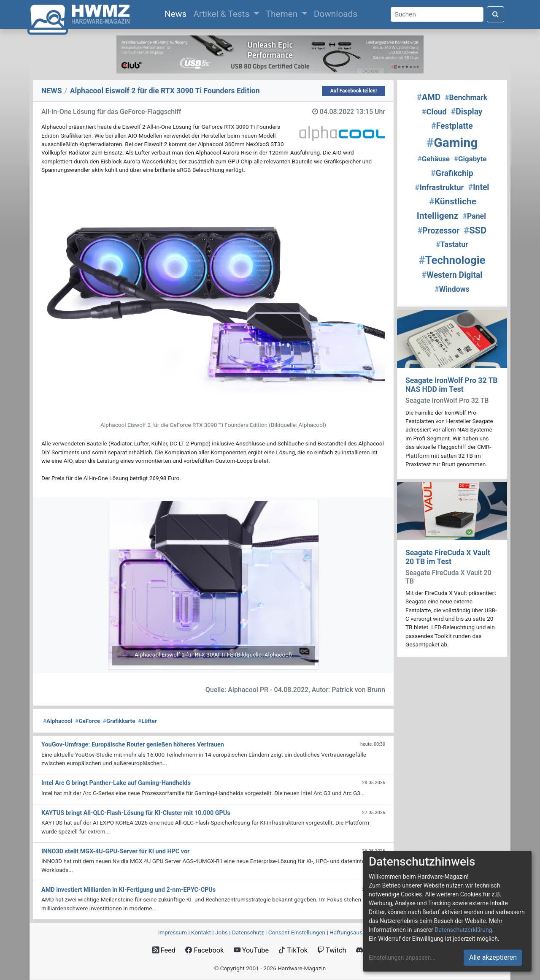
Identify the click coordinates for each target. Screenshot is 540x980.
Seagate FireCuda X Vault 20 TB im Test (448, 557)
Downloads (336, 14)
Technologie (452, 260)
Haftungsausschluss (356, 932)
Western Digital (452, 275)
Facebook (204, 950)
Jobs (221, 932)
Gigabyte (470, 159)
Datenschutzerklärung (463, 930)
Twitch (332, 950)
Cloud (434, 112)
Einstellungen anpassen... (402, 958)
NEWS (52, 91)
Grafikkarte (119, 721)
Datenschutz (248, 932)
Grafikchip (452, 173)
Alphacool (58, 721)
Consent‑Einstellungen (297, 932)
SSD (475, 230)
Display (467, 112)
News (177, 13)
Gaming (452, 143)
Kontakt (201, 932)
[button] (124, 585)
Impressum (173, 932)
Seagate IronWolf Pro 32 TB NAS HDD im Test (452, 385)
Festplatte (452, 126)
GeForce (88, 721)
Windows (452, 289)
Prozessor (439, 231)
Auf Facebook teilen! (354, 91)
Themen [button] (283, 14)
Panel (474, 216)
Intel (478, 187)
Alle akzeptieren (493, 957)
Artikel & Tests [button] (222, 14)
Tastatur (452, 244)
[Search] (437, 15)
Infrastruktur (440, 187)
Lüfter (147, 721)
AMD (429, 97)
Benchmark (466, 98)
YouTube (251, 950)
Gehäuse (434, 159)
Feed (164, 950)
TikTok (293, 950)
